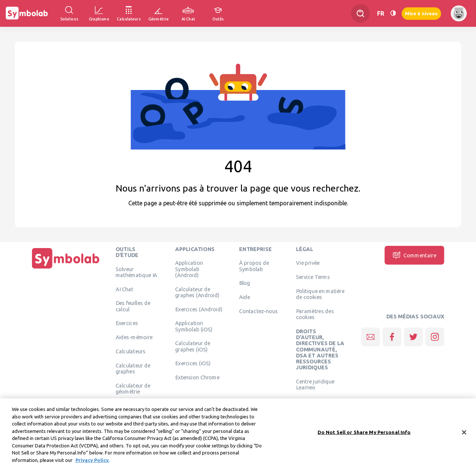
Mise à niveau (421, 13)
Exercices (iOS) (193, 363)
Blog (245, 283)
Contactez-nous (258, 311)
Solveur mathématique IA (137, 272)
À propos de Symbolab (254, 266)
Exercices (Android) (199, 309)
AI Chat (125, 289)
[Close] (464, 436)
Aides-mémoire (134, 337)
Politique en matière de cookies (320, 294)
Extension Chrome (197, 377)
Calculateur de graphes (133, 368)
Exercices (127, 323)
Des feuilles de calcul (133, 306)
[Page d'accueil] (66, 269)
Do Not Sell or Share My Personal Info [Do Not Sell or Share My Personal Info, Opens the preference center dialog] (364, 436)
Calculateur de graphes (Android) (197, 292)
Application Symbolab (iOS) (194, 326)
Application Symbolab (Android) (189, 269)
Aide (245, 297)
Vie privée (308, 263)
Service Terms (313, 277)
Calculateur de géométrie (133, 388)
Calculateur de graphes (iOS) (193, 346)
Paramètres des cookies (315, 314)
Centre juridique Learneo (315, 384)
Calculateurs (131, 351)
